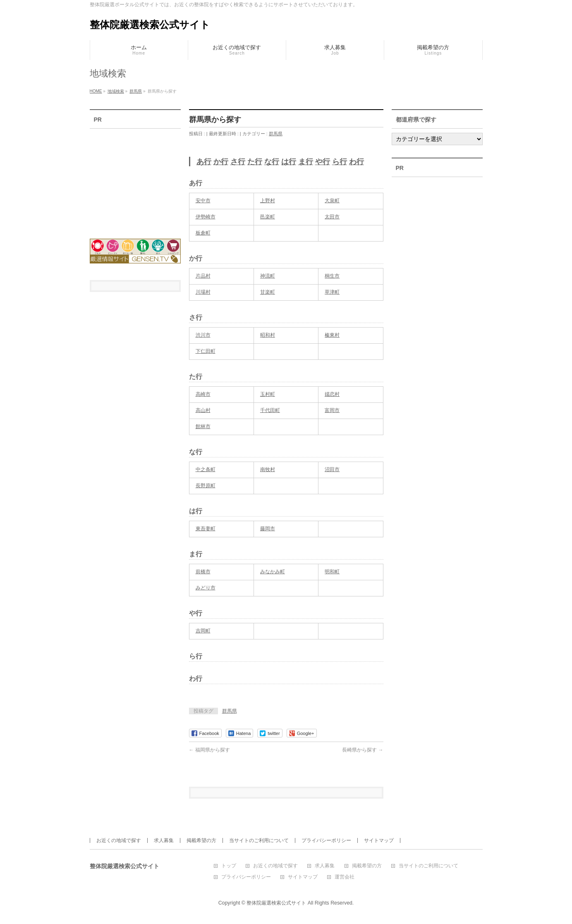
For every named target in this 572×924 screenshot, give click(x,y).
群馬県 (276, 134)
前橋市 (203, 572)
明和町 (332, 572)
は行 (289, 162)
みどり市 (206, 588)
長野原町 (206, 486)
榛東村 (332, 335)
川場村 (203, 292)
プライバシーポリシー (326, 840)
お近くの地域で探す (119, 840)
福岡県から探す (209, 750)
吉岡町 (203, 631)
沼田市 (332, 469)
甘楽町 (268, 292)
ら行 (340, 162)
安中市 (203, 201)
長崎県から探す (363, 750)
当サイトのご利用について (259, 840)
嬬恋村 (332, 394)
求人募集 (164, 840)
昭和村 (268, 335)
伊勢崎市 (206, 217)
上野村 (268, 201)
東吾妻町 (206, 529)
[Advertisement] (135, 178)
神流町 (268, 276)
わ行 (357, 162)
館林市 (203, 426)
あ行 (204, 162)
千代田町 (270, 410)
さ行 (238, 162)
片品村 (203, 276)
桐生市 (332, 276)
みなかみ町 (273, 572)
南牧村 (268, 469)
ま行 (306, 162)
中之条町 (206, 469)
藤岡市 (268, 529)
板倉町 (203, 233)
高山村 (203, 410)
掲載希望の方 (201, 840)
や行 (323, 162)
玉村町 (268, 394)
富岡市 (332, 410)
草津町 (332, 292)
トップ (229, 866)
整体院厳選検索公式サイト (150, 25)
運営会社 (345, 877)
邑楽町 (268, 217)
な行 (272, 162)
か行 (221, 162)
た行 (255, 162)
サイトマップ (379, 840)
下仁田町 (206, 351)
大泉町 (332, 201)
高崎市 (203, 394)
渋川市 (203, 335)
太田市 (332, 217)
